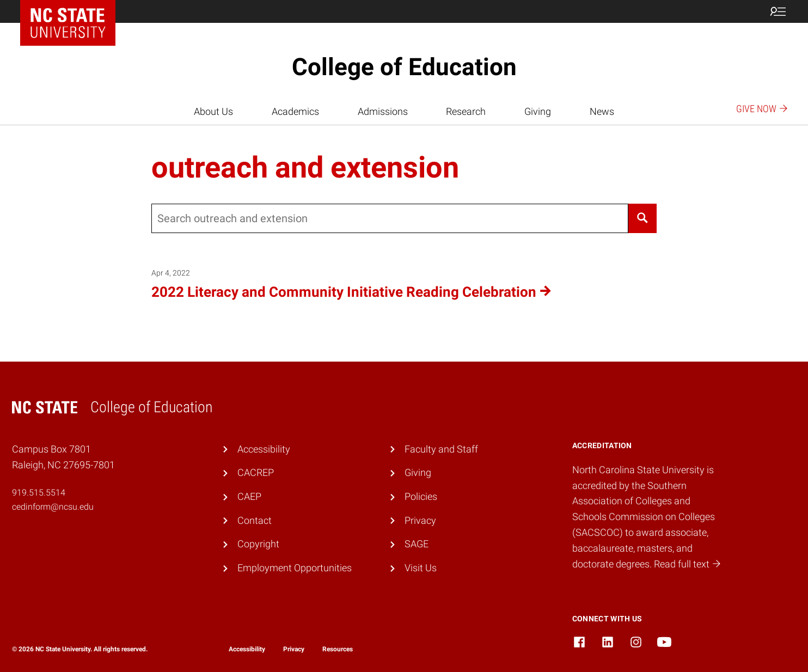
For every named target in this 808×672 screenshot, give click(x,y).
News (602, 111)
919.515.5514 (39, 493)
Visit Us (421, 568)
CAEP (249, 496)
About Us (213, 111)
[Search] (642, 218)
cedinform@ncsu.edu (53, 507)
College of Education (404, 67)
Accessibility (264, 449)
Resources (338, 649)
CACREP (256, 472)
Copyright (258, 544)
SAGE (417, 544)
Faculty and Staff (441, 449)
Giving (538, 111)
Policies (421, 496)
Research (466, 111)
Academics (295, 111)
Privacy (420, 520)
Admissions (383, 111)
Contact (255, 520)
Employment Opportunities (295, 568)
